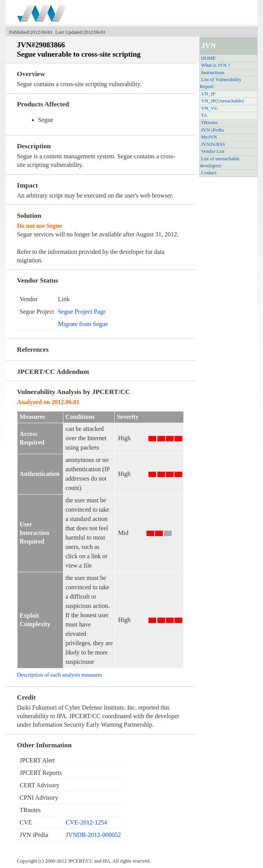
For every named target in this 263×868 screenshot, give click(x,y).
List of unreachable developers (219, 162)
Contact (209, 173)
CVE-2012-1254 (86, 822)
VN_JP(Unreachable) (222, 101)
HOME (208, 58)
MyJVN (209, 137)
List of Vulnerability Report (220, 83)
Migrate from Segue (83, 324)
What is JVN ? (215, 65)
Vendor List (212, 151)
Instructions (212, 73)
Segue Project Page (82, 312)
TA (204, 115)
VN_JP (208, 94)
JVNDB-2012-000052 (93, 835)
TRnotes (209, 123)
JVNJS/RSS (213, 144)
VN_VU (209, 108)
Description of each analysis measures (60, 675)
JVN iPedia (212, 130)
